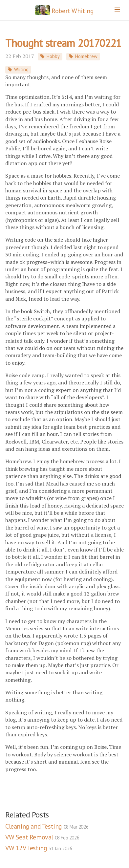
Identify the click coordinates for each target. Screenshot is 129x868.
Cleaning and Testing (47, 826)
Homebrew (86, 56)
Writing (21, 69)
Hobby (53, 56)
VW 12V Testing (39, 848)
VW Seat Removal (42, 837)
